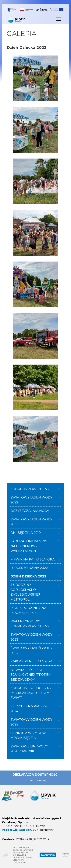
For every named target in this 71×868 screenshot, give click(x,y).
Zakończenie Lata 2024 (31, 661)
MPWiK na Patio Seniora (32, 559)
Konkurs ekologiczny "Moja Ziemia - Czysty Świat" (31, 693)
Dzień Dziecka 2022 (28, 576)
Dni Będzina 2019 (26, 533)
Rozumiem (48, 855)
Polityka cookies (65, 855)
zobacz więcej (35, 780)
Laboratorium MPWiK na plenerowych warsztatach (31, 546)
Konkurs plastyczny (30, 489)
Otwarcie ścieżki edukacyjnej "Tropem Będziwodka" (31, 675)
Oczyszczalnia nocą (30, 511)
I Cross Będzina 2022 (29, 568)
